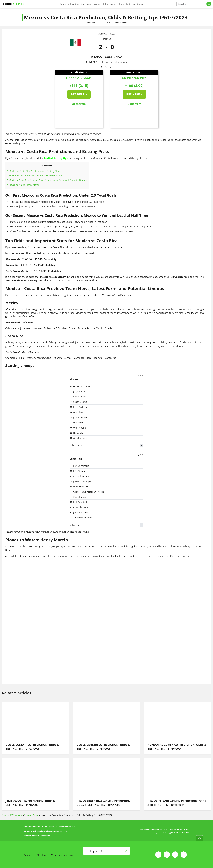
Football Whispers (12, 815)
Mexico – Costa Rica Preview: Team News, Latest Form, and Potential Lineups (47, 180)
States (140, 4)
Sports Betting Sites (70, 4)
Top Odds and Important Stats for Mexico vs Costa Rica (36, 176)
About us (41, 855)
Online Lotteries (127, 4)
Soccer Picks (31, 815)
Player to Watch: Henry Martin (23, 185)
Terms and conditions (62, 855)
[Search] (191, 4)
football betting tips (56, 158)
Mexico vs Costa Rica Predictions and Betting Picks (33, 171)
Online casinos (110, 4)
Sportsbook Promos (91, 4)
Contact (28, 855)
